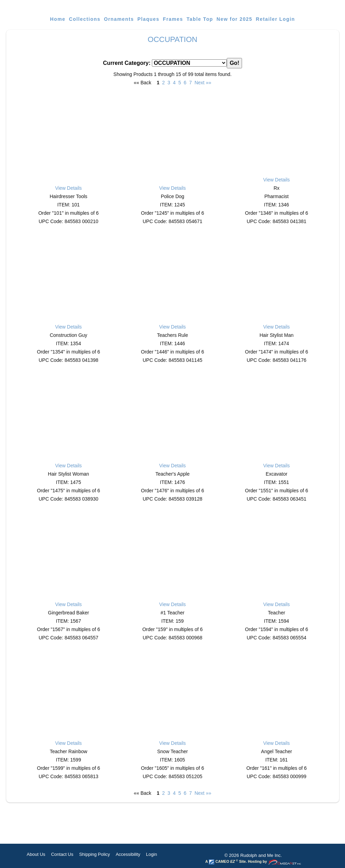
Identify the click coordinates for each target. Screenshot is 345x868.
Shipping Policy (94, 854)
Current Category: (172, 63)
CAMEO (222, 861)
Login (152, 854)
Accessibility (128, 854)
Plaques (148, 19)
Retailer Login (275, 19)
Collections (85, 19)
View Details (68, 188)
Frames (173, 19)
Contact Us (62, 854)
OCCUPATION (172, 39)
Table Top (200, 19)
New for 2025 (235, 19)
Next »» (203, 83)
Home (58, 19)
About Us (36, 854)
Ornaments (119, 19)
